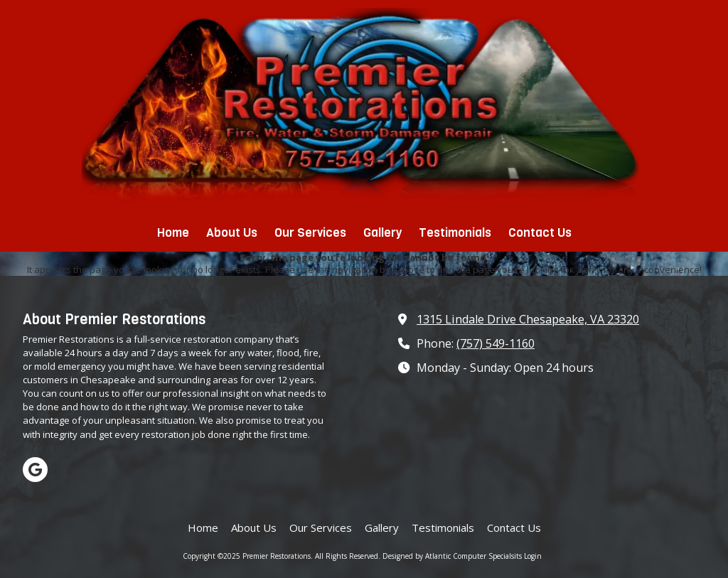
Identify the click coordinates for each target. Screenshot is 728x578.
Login (533, 556)
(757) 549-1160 (496, 343)
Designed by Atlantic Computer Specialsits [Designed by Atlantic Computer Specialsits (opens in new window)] (452, 556)
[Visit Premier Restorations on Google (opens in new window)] (35, 470)
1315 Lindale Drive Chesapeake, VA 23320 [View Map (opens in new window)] (528, 319)
